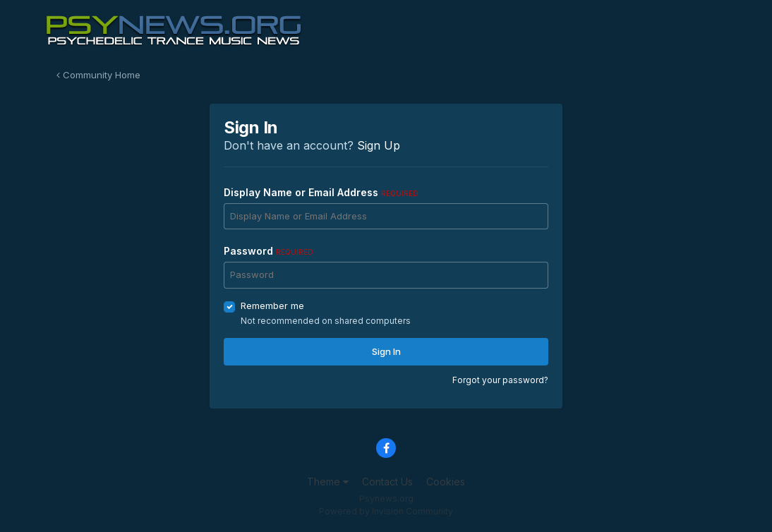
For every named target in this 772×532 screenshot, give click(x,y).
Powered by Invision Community (386, 511)
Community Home (98, 75)
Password (269, 251)
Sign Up (379, 145)
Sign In (386, 351)
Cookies (446, 482)
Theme (328, 482)
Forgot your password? (500, 380)
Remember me (272, 306)
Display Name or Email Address (321, 192)
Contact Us (387, 482)
